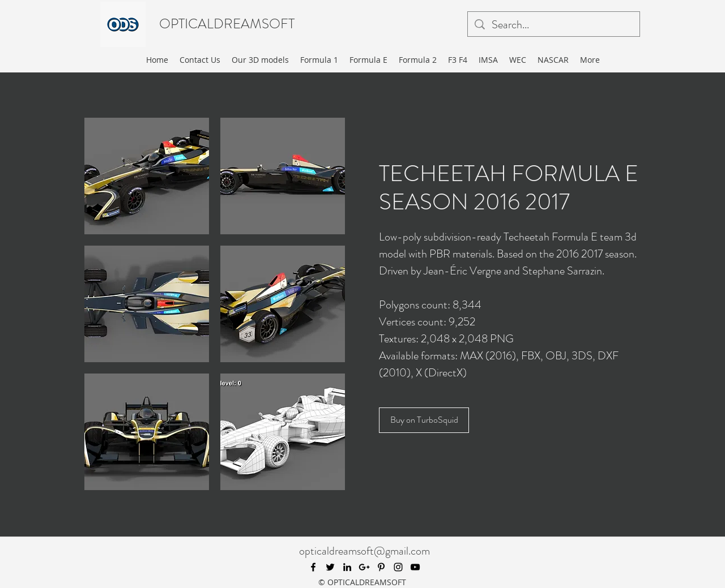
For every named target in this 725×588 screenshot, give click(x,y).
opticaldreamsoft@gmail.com (364, 551)
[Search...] (554, 25)
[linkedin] (347, 567)
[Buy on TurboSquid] (424, 420)
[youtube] (415, 567)
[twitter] (330, 567)
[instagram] (398, 567)
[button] (147, 176)
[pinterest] (381, 567)
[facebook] (313, 567)
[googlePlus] (364, 567)
